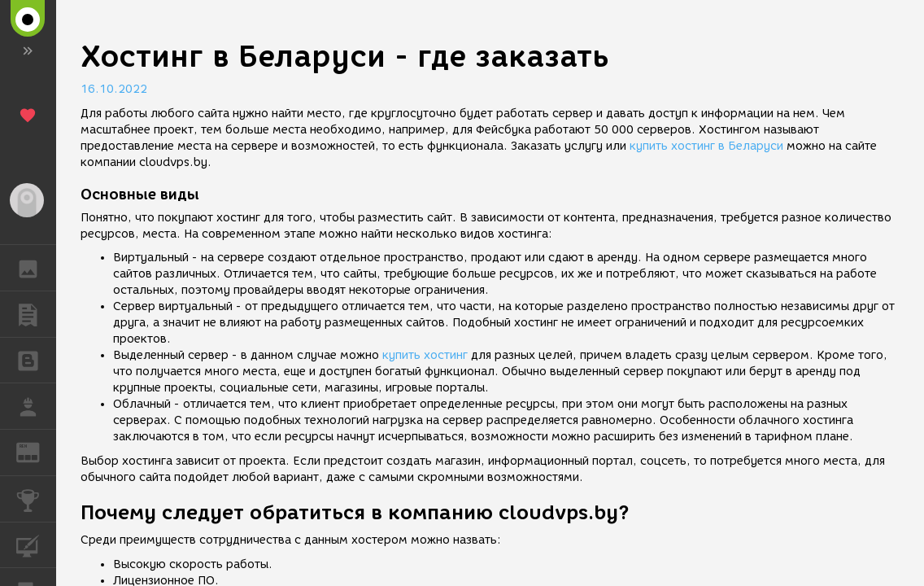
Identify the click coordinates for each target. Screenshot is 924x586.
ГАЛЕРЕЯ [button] (36, 268)
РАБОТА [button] (36, 406)
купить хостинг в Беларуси (706, 146)
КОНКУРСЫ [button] (36, 499)
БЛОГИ (36, 359)
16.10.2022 (114, 89)
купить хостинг (425, 355)
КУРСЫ (36, 544)
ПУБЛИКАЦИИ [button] (36, 314)
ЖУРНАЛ (36, 451)
